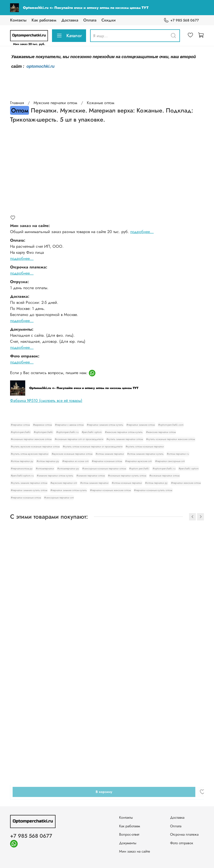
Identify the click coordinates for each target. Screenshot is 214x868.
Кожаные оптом (101, 103)
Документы (128, 843)
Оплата (90, 20)
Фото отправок (182, 843)
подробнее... (142, 232)
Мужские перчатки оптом (55, 103)
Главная (17, 103)
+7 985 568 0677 (181, 20)
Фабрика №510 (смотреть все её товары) (46, 401)
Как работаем (44, 20)
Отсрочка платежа (184, 834)
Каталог (69, 36)
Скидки (109, 20)
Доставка (70, 20)
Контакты (18, 20)
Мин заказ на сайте (135, 851)
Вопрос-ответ (129, 834)
